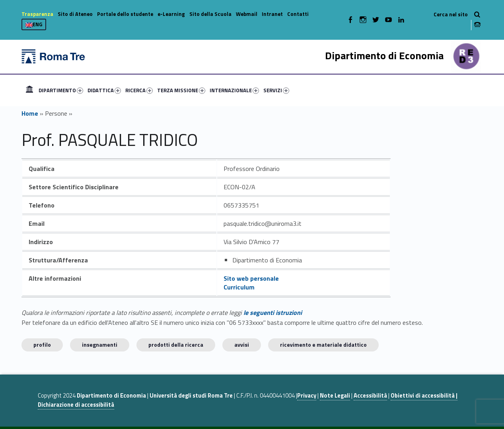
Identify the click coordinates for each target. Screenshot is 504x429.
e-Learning (171, 14)
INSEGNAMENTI (100, 345)
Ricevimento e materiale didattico (323, 345)
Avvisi (242, 345)
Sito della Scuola (210, 14)
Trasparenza (37, 14)
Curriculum (239, 287)
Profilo (42, 345)
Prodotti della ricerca (176, 345)
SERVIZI (276, 90)
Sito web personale (251, 278)
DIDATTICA (104, 90)
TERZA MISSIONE (181, 90)
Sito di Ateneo (75, 14)
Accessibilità (370, 396)
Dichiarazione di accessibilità (76, 405)
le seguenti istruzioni (273, 313)
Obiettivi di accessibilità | (424, 396)
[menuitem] (29, 90)
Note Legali (335, 396)
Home (29, 90)
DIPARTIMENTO (61, 90)
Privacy (307, 396)
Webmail (247, 14)
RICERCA (139, 90)
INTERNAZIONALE (234, 90)
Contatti (298, 14)
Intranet (272, 14)
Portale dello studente (125, 14)
